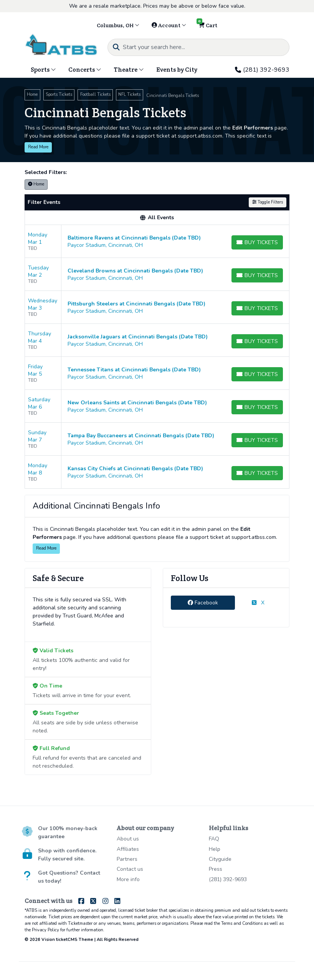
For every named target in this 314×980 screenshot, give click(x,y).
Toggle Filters (268, 202)
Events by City (177, 70)
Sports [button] (43, 70)
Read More (38, 147)
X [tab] (258, 603)
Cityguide (220, 859)
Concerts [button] (85, 70)
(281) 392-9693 (262, 70)
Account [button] (169, 25)
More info (128, 879)
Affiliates (128, 849)
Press (216, 869)
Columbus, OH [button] (118, 25)
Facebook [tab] (203, 603)
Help (215, 849)
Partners (127, 859)
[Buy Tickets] (257, 242)
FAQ (214, 839)
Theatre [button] (129, 70)
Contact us (130, 869)
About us (128, 839)
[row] (157, 241)
